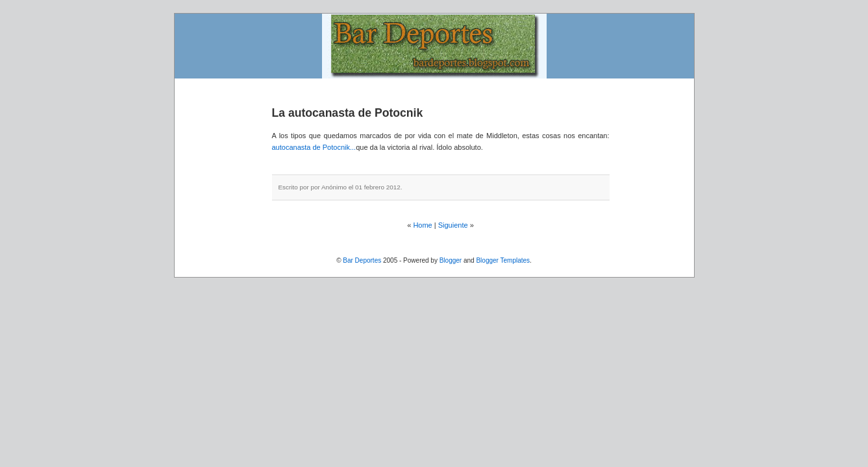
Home (422, 225)
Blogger (451, 260)
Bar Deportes (362, 260)
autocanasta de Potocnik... (314, 147)
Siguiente (453, 225)
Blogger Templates (503, 260)
